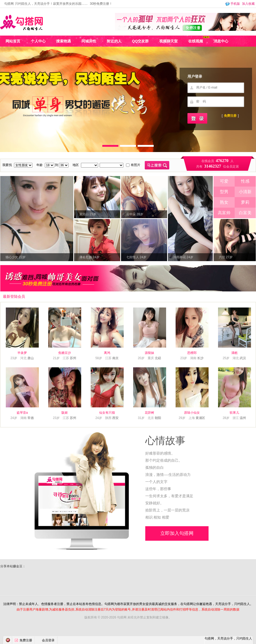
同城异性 (89, 41)
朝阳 (158, 418)
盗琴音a (22, 413)
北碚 (158, 358)
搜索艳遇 (64, 41)
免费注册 (230, 116)
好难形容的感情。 (160, 453)
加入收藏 (248, 4)
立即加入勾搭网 (177, 533)
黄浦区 (200, 418)
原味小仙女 (192, 413)
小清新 (245, 192)
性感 (245, 181)
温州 (243, 418)
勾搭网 (9, 4)
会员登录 (48, 640)
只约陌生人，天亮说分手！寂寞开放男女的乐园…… (51, 4)
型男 (224, 192)
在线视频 (196, 41)
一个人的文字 (156, 482)
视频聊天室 (168, 41)
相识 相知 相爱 (157, 517)
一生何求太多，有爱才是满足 (169, 496)
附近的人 (114, 41)
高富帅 (224, 213)
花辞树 (149, 413)
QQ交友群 (141, 41)
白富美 (245, 213)
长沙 (200, 358)
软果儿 (234, 413)
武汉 (243, 358)
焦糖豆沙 (65, 353)
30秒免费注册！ (101, 4)
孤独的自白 (154, 468)
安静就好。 (154, 503)
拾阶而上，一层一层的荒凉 (167, 510)
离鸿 (107, 353)
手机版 (232, 4)
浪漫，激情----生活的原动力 (168, 475)
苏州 (73, 358)
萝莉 (245, 202)
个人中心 (38, 41)
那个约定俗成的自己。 (164, 460)
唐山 (31, 358)
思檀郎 (192, 353)
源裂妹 (149, 353)
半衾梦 (22, 353)
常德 (31, 418)
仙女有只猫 (107, 413)
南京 (115, 358)
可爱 (224, 181)
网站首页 (13, 41)
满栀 (234, 353)
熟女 (224, 202)
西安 (115, 418)
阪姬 (65, 413)
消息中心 (221, 41)
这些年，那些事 (158, 489)
